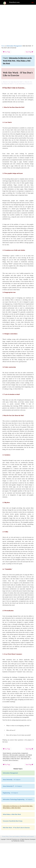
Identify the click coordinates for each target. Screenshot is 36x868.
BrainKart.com (14, 2)
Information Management (14, 46)
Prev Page (6, 52)
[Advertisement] (18, 24)
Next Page (29, 52)
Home (3, 46)
